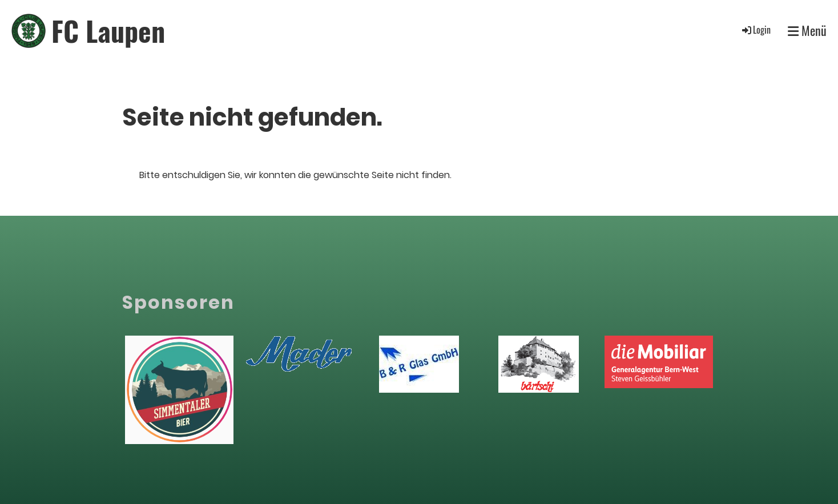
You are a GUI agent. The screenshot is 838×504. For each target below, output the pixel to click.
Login (756, 30)
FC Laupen (108, 31)
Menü (807, 31)
